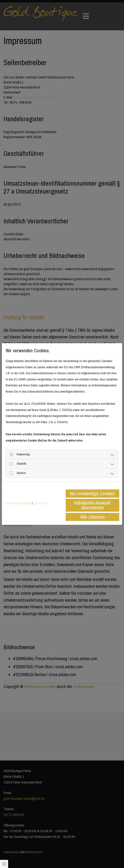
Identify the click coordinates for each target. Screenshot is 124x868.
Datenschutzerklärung (18, 503)
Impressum (40, 503)
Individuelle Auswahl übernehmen (92, 505)
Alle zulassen (92, 517)
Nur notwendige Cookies (92, 493)
